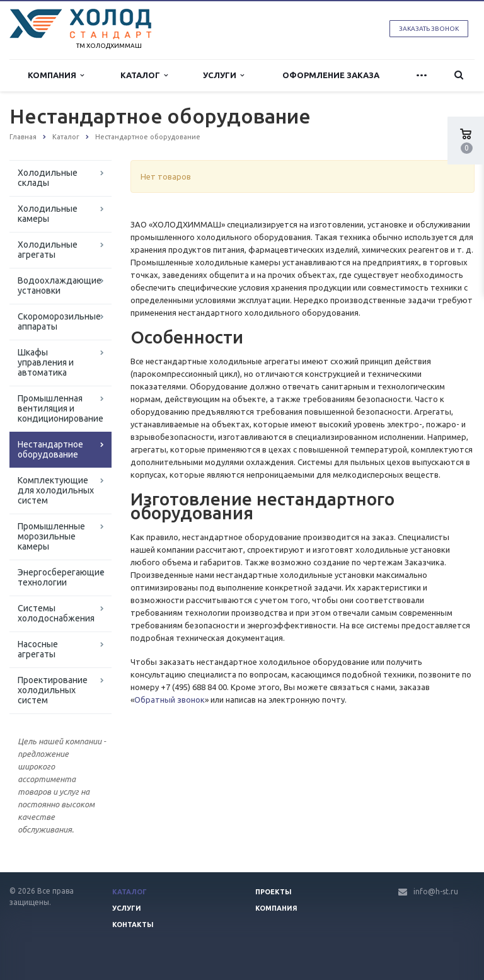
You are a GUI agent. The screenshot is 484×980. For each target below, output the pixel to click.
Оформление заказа (331, 75)
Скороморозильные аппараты (59, 321)
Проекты (274, 892)
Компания (56, 75)
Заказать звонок (429, 29)
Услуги (223, 75)
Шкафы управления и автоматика (46, 362)
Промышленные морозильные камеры (51, 536)
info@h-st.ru (436, 891)
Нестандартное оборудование (50, 449)
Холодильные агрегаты (48, 250)
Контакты (133, 925)
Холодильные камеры (48, 214)
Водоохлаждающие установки (60, 285)
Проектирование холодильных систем (53, 690)
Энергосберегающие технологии (61, 577)
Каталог (144, 75)
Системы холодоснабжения (56, 613)
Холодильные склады (48, 178)
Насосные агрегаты (38, 649)
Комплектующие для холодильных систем (56, 490)
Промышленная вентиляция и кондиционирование (60, 408)
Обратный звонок (170, 700)
